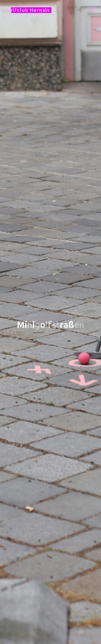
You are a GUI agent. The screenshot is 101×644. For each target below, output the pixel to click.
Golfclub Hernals (28, 10)
